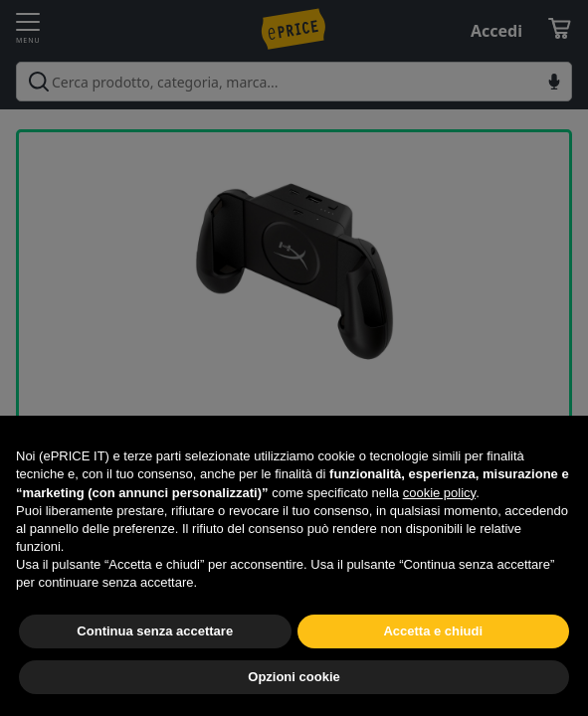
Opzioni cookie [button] (294, 677)
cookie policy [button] (439, 493)
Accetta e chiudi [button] (433, 631)
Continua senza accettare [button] (155, 631)
